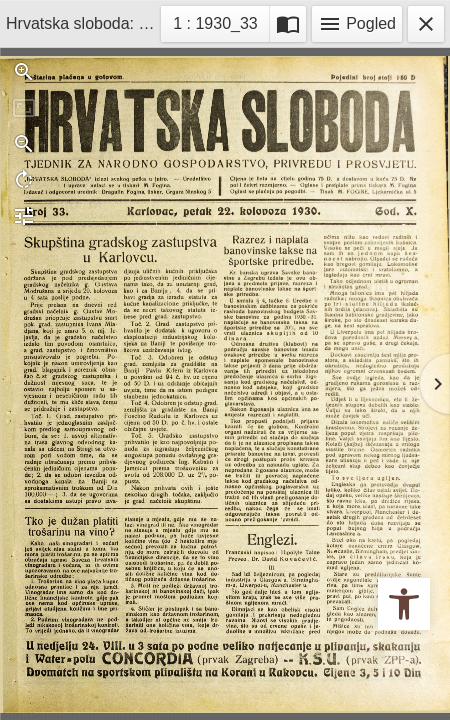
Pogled (357, 24)
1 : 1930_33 (221, 21)
